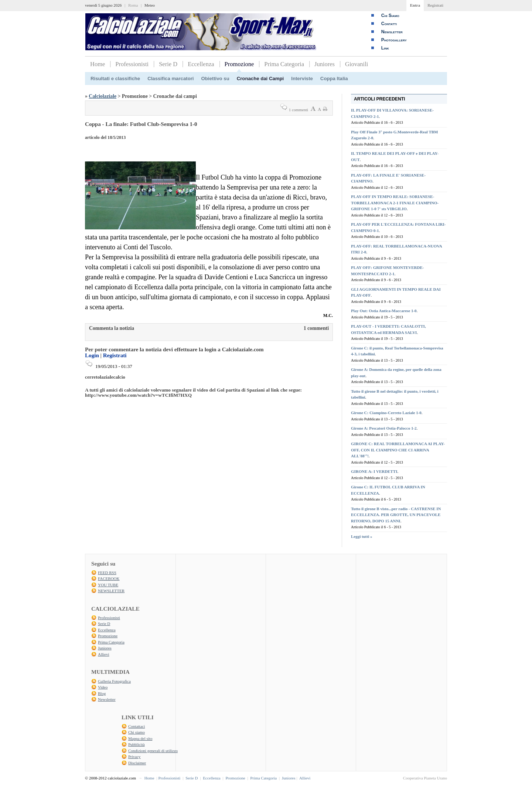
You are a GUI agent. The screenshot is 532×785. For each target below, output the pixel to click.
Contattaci (137, 726)
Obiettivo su (215, 78)
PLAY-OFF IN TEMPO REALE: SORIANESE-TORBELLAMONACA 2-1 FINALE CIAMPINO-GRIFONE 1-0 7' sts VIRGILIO (395, 203)
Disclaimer (137, 763)
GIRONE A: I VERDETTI (374, 471)
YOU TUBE (108, 585)
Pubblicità (137, 744)
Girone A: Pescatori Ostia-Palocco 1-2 (384, 428)
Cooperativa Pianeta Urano (425, 778)
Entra (415, 5)
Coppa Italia (334, 78)
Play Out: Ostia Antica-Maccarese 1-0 (384, 311)
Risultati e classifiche (115, 78)
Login (92, 355)
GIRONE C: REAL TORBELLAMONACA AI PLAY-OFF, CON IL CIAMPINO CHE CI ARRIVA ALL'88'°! (398, 450)
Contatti (389, 24)
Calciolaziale (103, 96)
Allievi (104, 654)
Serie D (168, 64)
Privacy (134, 757)
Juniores (325, 64)
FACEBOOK (109, 578)
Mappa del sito (140, 738)
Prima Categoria (284, 64)
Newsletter (392, 32)
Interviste (302, 78)
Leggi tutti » (362, 536)
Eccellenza (201, 64)
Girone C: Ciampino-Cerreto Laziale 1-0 (386, 413)
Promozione (239, 64)
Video (103, 687)
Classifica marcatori (170, 78)
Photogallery (394, 40)
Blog (102, 693)
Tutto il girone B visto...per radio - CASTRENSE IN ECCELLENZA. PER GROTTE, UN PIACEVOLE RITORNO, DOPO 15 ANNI (396, 515)
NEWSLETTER (111, 591)
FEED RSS (107, 573)
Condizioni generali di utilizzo (153, 751)
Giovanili (357, 64)
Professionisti (132, 64)
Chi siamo (137, 732)
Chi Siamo (390, 16)
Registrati (435, 5)
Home (98, 64)
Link (385, 48)
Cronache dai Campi (260, 78)
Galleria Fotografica (114, 681)
